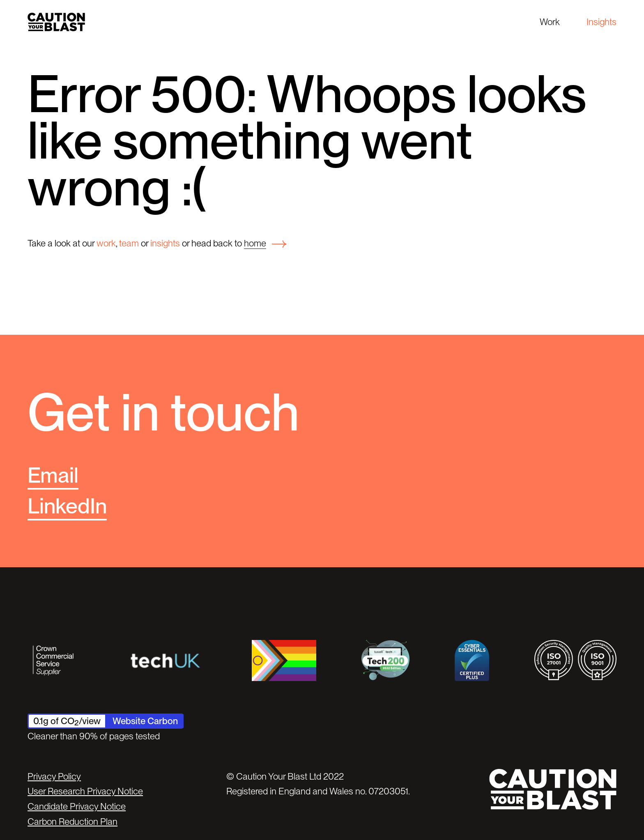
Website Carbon (145, 721)
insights (165, 243)
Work (550, 22)
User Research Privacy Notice (85, 791)
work (106, 243)
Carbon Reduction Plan (72, 822)
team (129, 243)
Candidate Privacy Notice (77, 806)
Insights (601, 22)
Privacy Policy (54, 776)
